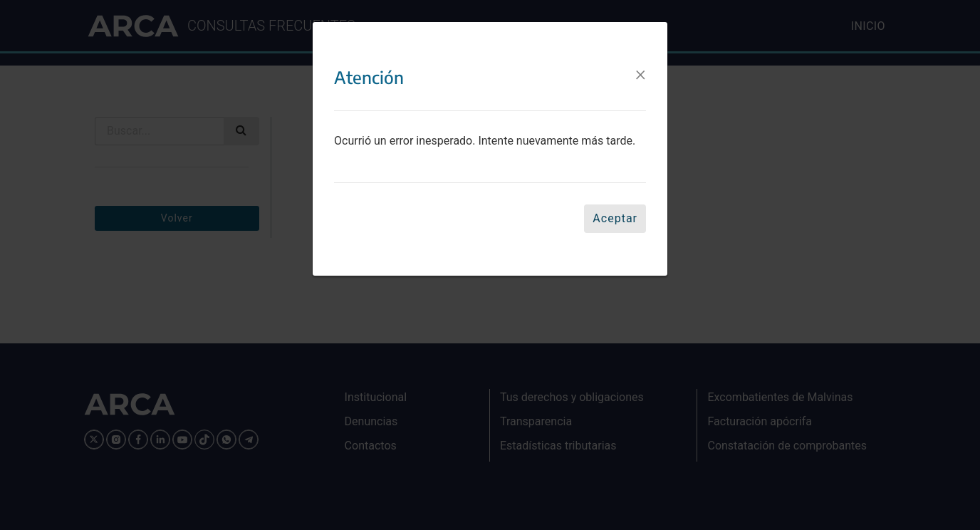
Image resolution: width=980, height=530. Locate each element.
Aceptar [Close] (615, 218)
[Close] (641, 73)
